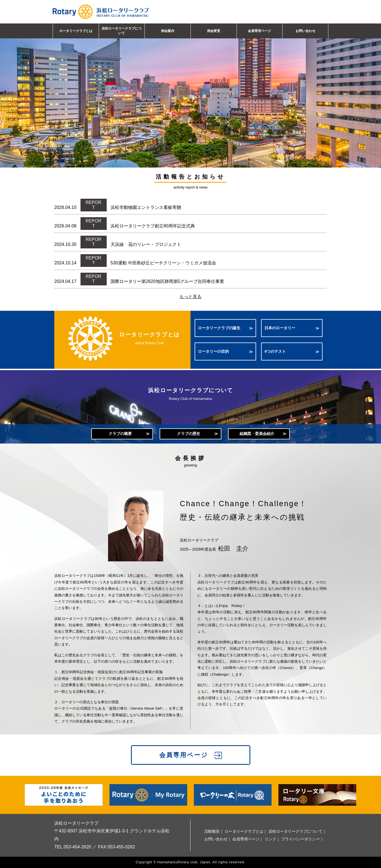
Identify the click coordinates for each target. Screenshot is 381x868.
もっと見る (190, 297)
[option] (190, 92)
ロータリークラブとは (76, 31)
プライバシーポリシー (300, 839)
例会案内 (168, 31)
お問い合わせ (305, 31)
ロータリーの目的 (213, 351)
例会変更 (214, 31)
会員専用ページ (259, 31)
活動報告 (212, 831)
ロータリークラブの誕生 (219, 328)
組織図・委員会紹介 (257, 434)
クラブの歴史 (189, 434)
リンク (270, 839)
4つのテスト (275, 351)
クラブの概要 (120, 434)
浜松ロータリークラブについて (122, 31)
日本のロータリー (280, 328)
